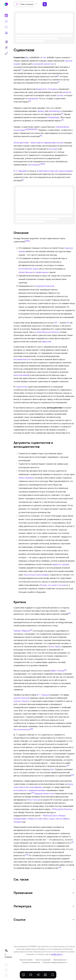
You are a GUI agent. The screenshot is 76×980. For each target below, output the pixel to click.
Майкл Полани (57, 671)
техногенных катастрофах (36, 575)
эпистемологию (21, 787)
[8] (30, 129)
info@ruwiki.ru (57, 954)
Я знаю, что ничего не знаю (53, 585)
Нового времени (26, 478)
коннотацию (19, 130)
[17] (66, 670)
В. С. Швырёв (20, 171)
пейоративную (62, 127)
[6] (26, 129)
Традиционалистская (44, 793)
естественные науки (28, 269)
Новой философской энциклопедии (55, 171)
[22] (27, 855)
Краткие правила (26, 960)
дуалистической (21, 698)
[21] (33, 793)
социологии (21, 387)
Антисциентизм (21, 143)
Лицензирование (60, 960)
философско (37, 143)
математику (54, 111)
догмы (60, 95)
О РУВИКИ (7, 956)
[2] (58, 82)
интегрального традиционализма (29, 790)
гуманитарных (42, 272)
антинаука (34, 165)
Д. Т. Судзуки (43, 695)
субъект (17, 701)
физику (41, 111)
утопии (38, 332)
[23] (60, 867)
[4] (62, 114)
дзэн (52, 769)
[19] (68, 765)
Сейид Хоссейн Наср (37, 819)
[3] (30, 101)
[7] (28, 129)
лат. (45, 57)
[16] (31, 630)
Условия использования (31, 962)
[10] (34, 129)
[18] (32, 729)
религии (67, 92)
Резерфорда (53, 117)
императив (33, 98)
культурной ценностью (43, 64)
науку (70, 784)
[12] (41, 136)
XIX (56, 323)
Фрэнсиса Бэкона (51, 332)
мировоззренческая (54, 143)
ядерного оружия (61, 564)
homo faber (54, 646)
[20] (72, 775)
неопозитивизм (22, 375)
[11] (37, 129)
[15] (29, 241)
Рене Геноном (34, 800)
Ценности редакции (43, 960)
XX (68, 323)
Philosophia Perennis (62, 809)
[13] (41, 164)
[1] (21, 69)
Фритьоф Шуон (50, 815)
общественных (26, 272)
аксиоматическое (22, 359)
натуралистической (45, 286)
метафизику (37, 787)
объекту (26, 701)
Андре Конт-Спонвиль (47, 89)
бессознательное (22, 729)
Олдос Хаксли (55, 819)
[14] (43, 164)
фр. (27, 57)
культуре (53, 149)
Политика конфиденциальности (55, 962)
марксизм (46, 341)
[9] (32, 129)
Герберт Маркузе (22, 631)
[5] (63, 120)
